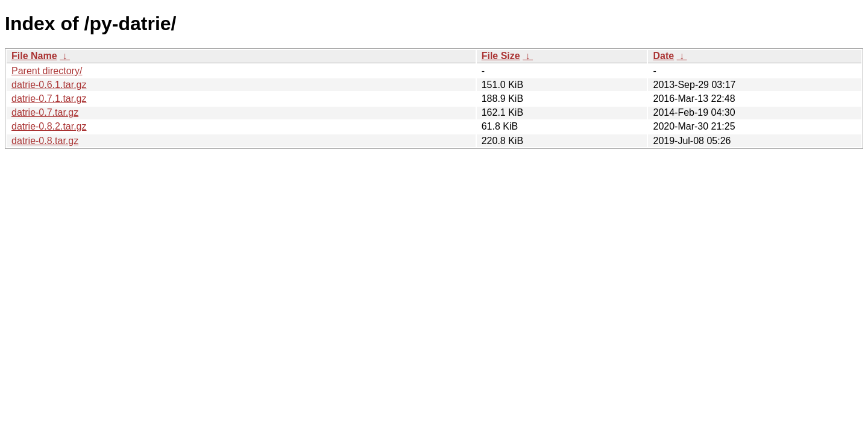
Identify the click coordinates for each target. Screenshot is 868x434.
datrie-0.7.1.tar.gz (49, 99)
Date (663, 56)
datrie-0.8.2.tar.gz (49, 126)
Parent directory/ (47, 71)
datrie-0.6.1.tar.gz (49, 85)
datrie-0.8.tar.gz (45, 141)
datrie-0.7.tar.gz (45, 112)
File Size (501, 56)
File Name (34, 56)
